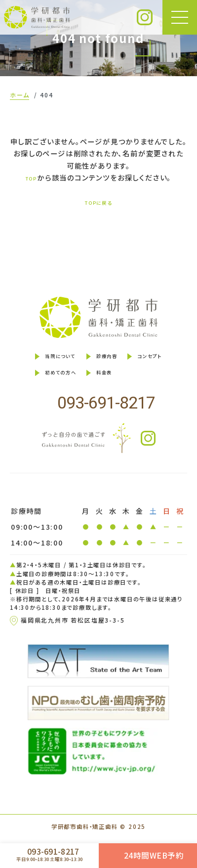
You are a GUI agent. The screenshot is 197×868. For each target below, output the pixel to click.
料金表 (105, 379)
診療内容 (109, 359)
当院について (50, 359)
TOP (31, 178)
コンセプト (162, 359)
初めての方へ (51, 379)
